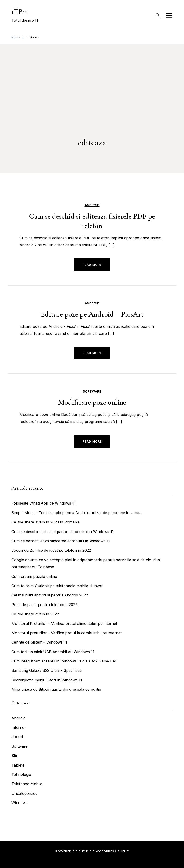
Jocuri (17, 737)
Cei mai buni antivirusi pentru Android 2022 (50, 595)
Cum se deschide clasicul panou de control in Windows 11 (63, 532)
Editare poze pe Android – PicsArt (92, 314)
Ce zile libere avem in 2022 (35, 614)
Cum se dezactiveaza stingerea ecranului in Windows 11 (61, 541)
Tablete (18, 765)
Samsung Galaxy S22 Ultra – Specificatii (47, 670)
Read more (92, 265)
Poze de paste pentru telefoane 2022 (44, 605)
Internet (18, 727)
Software (92, 392)
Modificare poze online (92, 402)
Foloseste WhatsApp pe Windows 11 (43, 503)
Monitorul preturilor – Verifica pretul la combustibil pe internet (67, 633)
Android (92, 205)
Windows (20, 803)
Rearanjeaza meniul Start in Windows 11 (47, 680)
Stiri (15, 756)
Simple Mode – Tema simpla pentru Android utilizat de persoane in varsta (76, 513)
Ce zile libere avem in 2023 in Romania (46, 522)
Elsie (90, 851)
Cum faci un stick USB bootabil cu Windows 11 (53, 652)
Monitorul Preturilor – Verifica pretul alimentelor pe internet (64, 624)
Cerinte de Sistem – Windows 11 (39, 642)
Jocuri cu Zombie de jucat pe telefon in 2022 (51, 550)
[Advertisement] (92, 100)
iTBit (20, 12)
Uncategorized (24, 793)
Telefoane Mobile (27, 784)
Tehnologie (21, 774)
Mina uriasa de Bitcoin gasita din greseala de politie (56, 689)
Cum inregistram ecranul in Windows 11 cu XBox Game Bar (64, 661)
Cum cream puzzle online (34, 576)
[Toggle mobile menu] (169, 15)
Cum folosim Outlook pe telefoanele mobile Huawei (57, 586)
